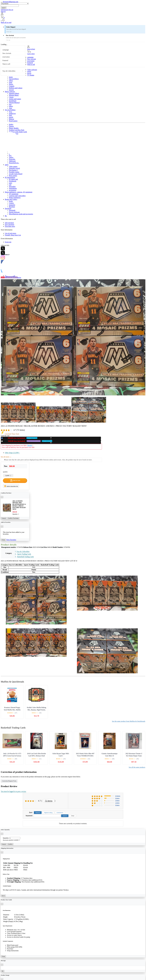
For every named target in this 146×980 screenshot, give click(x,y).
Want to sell (6, 64)
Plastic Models (14, 128)
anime (29, 71)
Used (28, 441)
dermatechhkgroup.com (11, 2)
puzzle (11, 117)
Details (30, 445)
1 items (117, 803)
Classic (11, 97)
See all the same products (137, 767)
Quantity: (6, 838)
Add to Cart (15, 481)
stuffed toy (12, 114)
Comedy (12, 86)
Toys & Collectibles (9, 71)
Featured (5, 60)
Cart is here (31, 54)
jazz (10, 104)
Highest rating (48, 813)
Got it (3, 896)
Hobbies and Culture (16, 88)
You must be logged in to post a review (13, 791)
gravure (11, 90)
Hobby (11, 124)
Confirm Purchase (13, 518)
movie (29, 73)
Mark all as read (6, 22)
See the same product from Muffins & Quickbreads (129, 721)
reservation (6, 57)
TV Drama (31, 75)
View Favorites (11, 540)
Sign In (3, 12)
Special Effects (14, 79)
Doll (10, 115)
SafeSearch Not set (7, 10)
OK (3, 971)
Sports (11, 84)
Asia (10, 108)
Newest (38, 813)
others (11, 81)
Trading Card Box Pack (17, 130)
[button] (73, 20)
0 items (117, 805)
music (11, 77)
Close (3, 540)
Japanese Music (14, 93)
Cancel (4, 518)
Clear (73, 816)
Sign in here (31, 49)
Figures (11, 126)
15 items (118, 796)
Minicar (12, 119)
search (4, 8)
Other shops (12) (12, 453)
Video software (32, 70)
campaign (6, 50)
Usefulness (60, 813)
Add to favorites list (11, 486)
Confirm (10, 844)
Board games (13, 121)
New (20, 438)
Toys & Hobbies (10, 110)
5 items (117, 798)
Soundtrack (13, 101)
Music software (10, 92)
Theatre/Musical (14, 103)
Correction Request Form (9, 781)
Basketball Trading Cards (25, 557)
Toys (10, 112)
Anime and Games (15, 99)
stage (11, 82)
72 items (49, 801)
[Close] (2, 497)
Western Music (14, 95)
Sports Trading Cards (24, 554)
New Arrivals (7, 53)
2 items (117, 801)
